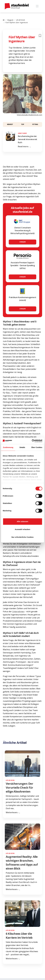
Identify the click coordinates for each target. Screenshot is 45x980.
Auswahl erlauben (22, 529)
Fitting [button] (35, 124)
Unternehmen (18, 612)
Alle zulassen (22, 521)
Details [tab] (22, 447)
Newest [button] (10, 124)
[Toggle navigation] (37, 6)
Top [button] (23, 124)
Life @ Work (20, 20)
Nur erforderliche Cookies (22, 537)
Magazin (10, 20)
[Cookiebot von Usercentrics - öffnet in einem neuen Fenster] (32, 441)
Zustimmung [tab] (8, 447)
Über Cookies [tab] (37, 447)
